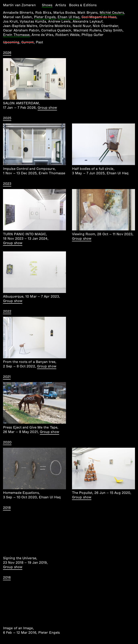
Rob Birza (43, 13)
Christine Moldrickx (55, 26)
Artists (61, 5)
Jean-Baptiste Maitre (20, 26)
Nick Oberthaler (105, 26)
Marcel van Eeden (17, 17)
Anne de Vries (42, 35)
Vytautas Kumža (33, 21)
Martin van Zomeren (19, 5)
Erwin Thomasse (16, 35)
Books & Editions (83, 5)
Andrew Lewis (59, 21)
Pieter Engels (45, 17)
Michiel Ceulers (112, 13)
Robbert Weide (67, 35)
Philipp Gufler (92, 35)
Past (39, 42)
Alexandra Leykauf (88, 21)
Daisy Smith (113, 30)
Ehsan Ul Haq (68, 17)
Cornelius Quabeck (56, 30)
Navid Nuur (82, 26)
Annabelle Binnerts (18, 13)
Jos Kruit (10, 21)
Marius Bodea (64, 13)
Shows (47, 5)
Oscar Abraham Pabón (21, 30)
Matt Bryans (88, 13)
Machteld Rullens (87, 30)
